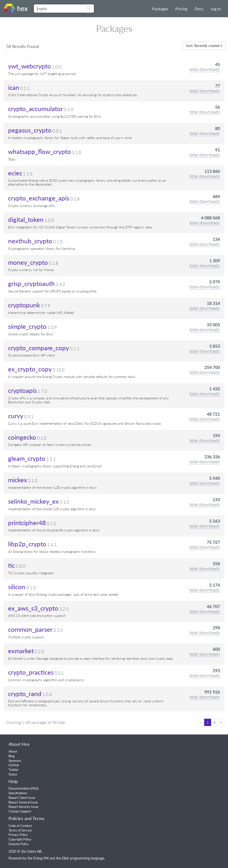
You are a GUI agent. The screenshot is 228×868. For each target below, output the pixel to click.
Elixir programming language (83, 858)
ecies (15, 173)
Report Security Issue (23, 807)
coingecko (22, 437)
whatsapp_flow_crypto (40, 151)
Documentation (19, 788)
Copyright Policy (20, 839)
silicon (17, 587)
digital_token (26, 219)
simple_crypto (27, 326)
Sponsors (15, 761)
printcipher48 (27, 523)
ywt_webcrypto (30, 66)
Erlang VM (41, 858)
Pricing (181, 9)
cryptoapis (22, 390)
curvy (16, 416)
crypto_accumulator (35, 109)
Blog (12, 756)
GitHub (14, 765)
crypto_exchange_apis (39, 198)
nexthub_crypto (30, 241)
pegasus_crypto (30, 130)
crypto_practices (31, 672)
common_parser (30, 629)
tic (11, 565)
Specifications (18, 793)
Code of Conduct (20, 826)
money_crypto (28, 262)
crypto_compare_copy (39, 348)
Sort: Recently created (204, 46)
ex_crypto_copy (30, 369)
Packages (160, 9)
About (13, 751)
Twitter (14, 770)
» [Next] (221, 722)
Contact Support (20, 811)
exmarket (21, 651)
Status (13, 774)
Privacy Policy (18, 835)
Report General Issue (23, 802)
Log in (216, 9)
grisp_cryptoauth (31, 283)
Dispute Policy (19, 844)
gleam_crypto (27, 458)
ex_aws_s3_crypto (33, 608)
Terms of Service (20, 830)
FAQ (35, 788)
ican (14, 87)
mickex (18, 480)
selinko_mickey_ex (33, 501)
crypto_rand (25, 694)
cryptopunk (24, 305)
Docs (199, 9)
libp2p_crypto (27, 544)
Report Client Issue (22, 798)
